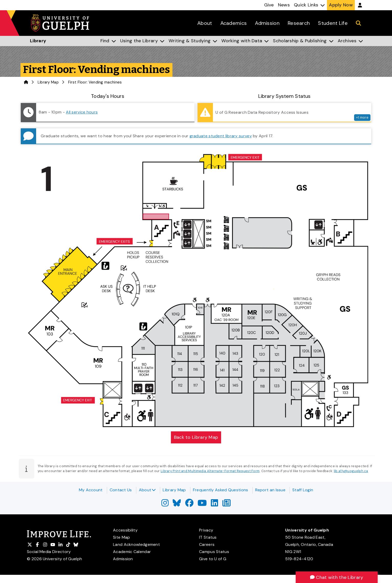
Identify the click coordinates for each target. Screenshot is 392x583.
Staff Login (303, 490)
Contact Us (121, 490)
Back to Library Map (196, 437)
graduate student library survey (221, 136)
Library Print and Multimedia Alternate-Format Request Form (210, 471)
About (147, 490)
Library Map (48, 82)
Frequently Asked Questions (221, 490)
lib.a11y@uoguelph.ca (351, 471)
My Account (91, 490)
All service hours (82, 112)
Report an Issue (270, 490)
